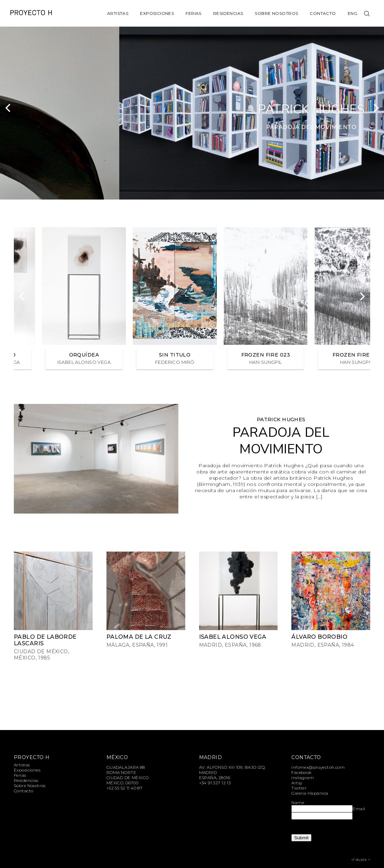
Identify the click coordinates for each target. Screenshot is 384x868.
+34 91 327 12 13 (215, 783)
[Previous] (9, 108)
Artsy (297, 783)
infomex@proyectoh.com (318, 767)
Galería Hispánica (310, 793)
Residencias (228, 13)
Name (298, 802)
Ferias (194, 13)
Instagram (303, 778)
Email (359, 809)
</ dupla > (361, 860)
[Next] (375, 108)
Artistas (118, 13)
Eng (353, 13)
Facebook (301, 772)
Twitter (299, 788)
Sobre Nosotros (276, 13)
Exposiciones (157, 13)
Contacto (323, 13)
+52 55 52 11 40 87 (125, 788)
